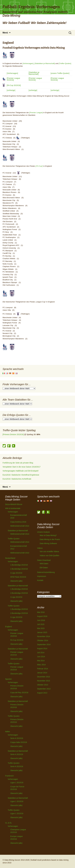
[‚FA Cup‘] (39, 166)
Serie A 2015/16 (17, 738)
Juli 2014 (41, 653)
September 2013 (44, 689)
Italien (8, 731)
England (8, 627)
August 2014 (42, 648)
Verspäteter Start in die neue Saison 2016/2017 (22, 467)
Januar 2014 (42, 673)
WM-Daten (44, 564)
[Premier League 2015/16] (13, 79)
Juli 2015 (41, 624)
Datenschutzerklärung (46, 572)
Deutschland (10, 558)
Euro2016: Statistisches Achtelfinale (17, 479)
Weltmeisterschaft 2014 (20, 526)
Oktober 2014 (43, 640)
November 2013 (44, 681)
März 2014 (41, 665)
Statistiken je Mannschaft (18, 531)
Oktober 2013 (43, 685)
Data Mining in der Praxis (50, 539)
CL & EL (9, 823)
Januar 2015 (42, 632)
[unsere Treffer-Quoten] (60, 73)
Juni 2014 (41, 657)
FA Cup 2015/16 (17, 640)
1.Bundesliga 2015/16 (19, 565)
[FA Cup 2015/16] (14, 85)
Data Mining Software (48, 543)
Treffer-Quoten (14, 539)
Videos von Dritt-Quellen (49, 556)
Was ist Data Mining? (48, 535)
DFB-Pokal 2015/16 (18, 577)
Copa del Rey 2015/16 (19, 693)
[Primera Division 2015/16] (13, 434)
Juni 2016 (41, 620)
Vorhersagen (13, 512)
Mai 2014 (41, 661)
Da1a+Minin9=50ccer (14, 504)
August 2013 (42, 693)
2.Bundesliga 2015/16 (19, 569)
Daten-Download (44, 560)
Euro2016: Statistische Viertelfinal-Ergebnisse (21, 475)
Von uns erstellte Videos (49, 551)
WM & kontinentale (13, 508)
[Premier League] (36, 113)
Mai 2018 (41, 612)
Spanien (8, 679)
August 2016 (42, 616)
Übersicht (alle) (16, 581)
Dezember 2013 (44, 677)
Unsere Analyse (43, 532)
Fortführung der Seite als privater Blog (18, 463)
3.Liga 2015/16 (16, 573)
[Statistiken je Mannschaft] (45, 63)
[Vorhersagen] (28, 63)
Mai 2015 (41, 628)
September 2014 (44, 644)
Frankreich (9, 776)
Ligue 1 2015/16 (17, 783)
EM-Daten (44, 568)
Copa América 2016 (18, 522)
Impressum (42, 576)
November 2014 (44, 636)
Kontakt (40, 580)
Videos (40, 548)
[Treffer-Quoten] (65, 63)
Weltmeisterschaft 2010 (20, 553)
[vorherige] (11, 90)
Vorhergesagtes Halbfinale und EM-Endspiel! (21, 471)
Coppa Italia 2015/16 (19, 742)
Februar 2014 (43, 669)
